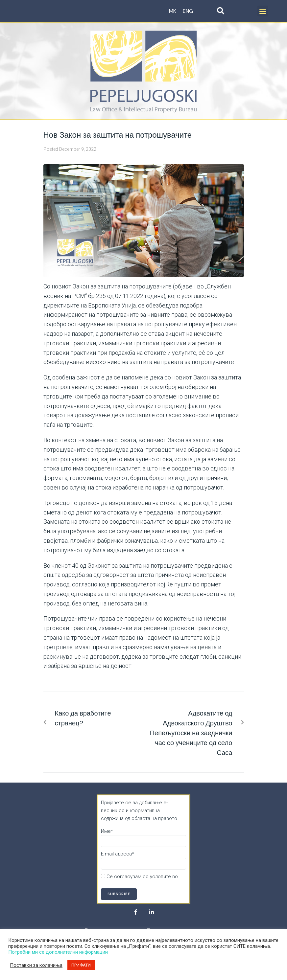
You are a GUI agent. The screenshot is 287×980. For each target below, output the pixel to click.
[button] (263, 11)
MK (173, 11)
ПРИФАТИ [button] (81, 965)
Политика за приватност (129, 884)
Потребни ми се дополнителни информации (58, 952)
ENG (188, 11)
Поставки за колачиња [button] (36, 965)
